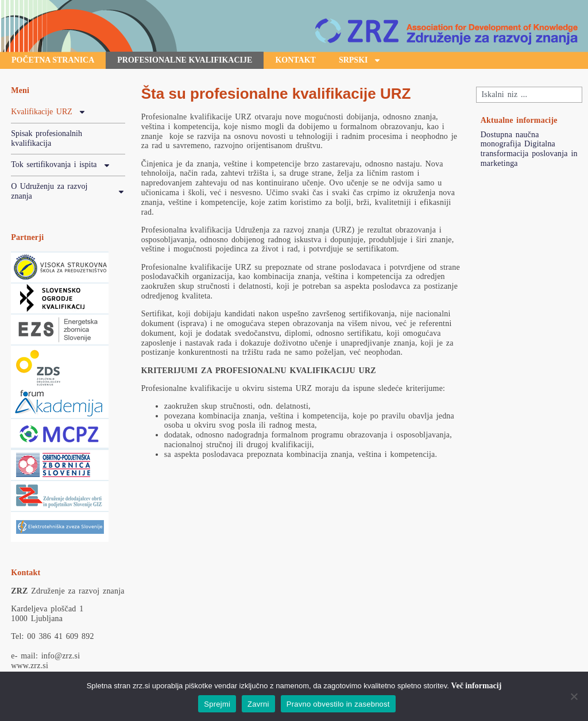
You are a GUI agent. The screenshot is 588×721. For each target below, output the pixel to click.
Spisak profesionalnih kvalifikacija (47, 138)
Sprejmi (217, 704)
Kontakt (295, 60)
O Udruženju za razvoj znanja (68, 192)
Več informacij (477, 686)
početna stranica (53, 60)
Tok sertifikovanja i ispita (61, 165)
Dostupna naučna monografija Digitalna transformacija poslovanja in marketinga (529, 149)
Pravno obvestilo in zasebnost (338, 704)
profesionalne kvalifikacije (185, 60)
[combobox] (529, 95)
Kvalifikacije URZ (49, 112)
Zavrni (258, 704)
